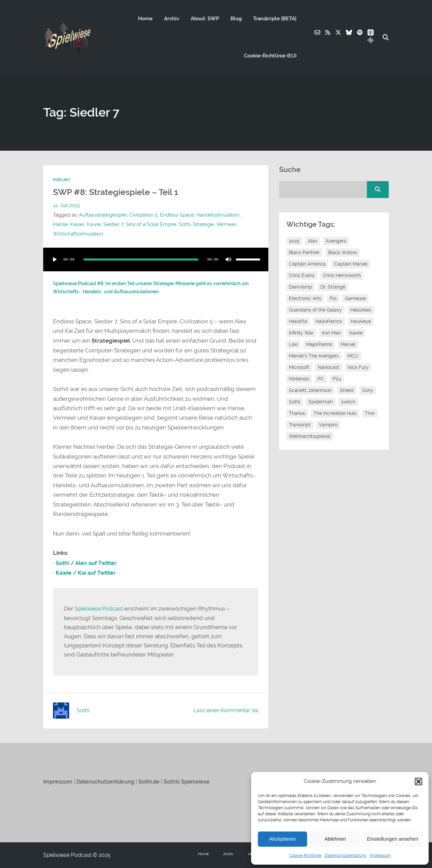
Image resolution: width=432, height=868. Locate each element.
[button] (418, 782)
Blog (236, 19)
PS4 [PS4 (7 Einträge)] (337, 379)
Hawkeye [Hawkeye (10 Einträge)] (361, 321)
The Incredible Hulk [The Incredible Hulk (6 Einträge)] (335, 413)
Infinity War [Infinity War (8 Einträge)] (301, 333)
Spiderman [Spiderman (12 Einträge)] (321, 402)
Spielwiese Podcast (100, 609)
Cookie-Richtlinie (305, 855)
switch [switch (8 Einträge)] (348, 402)
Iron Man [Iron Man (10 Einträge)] (331, 333)
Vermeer (225, 224)
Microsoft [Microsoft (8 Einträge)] (299, 367)
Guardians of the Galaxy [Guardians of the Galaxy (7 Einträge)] (315, 310)
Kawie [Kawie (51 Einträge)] (356, 333)
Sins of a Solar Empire (151, 224)
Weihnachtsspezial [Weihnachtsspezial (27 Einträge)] (310, 436)
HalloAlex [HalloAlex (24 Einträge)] (361, 310)
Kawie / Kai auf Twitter (87, 573)
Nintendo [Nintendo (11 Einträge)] (299, 379)
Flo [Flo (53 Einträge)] (333, 298)
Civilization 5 (143, 215)
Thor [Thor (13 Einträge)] (370, 413)
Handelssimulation (218, 215)
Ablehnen (335, 839)
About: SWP (205, 19)
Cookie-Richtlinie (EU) (270, 56)
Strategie (203, 224)
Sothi (184, 224)
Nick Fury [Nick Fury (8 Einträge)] (358, 367)
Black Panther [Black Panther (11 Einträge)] (304, 252)
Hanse (60, 224)
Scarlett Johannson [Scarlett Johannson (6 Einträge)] (310, 390)
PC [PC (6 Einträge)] (321, 379)
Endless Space (177, 215)
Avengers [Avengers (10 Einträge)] (336, 241)
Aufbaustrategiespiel (103, 215)
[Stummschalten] (228, 259)
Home (145, 19)
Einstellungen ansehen (393, 839)
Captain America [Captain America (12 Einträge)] (307, 264)
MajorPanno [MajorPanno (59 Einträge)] (319, 344)
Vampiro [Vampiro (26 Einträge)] (328, 425)
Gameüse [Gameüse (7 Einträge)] (355, 298)
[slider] (141, 259)
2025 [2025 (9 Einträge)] (294, 241)
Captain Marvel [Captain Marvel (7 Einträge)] (351, 264)
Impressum (380, 855)
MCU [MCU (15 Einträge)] (353, 356)
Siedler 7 (113, 224)
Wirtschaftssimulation (78, 234)
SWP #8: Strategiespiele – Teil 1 (117, 192)
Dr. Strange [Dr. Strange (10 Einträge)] (333, 287)
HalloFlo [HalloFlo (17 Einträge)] (298, 321)
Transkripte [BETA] (274, 19)
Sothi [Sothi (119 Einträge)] (294, 402)
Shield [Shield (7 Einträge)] (347, 390)
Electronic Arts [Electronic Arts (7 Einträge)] (305, 298)
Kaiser (77, 224)
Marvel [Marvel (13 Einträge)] (348, 344)
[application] (156, 259)
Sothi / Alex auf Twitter (88, 563)
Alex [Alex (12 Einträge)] (313, 241)
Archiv (171, 19)
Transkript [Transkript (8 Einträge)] (300, 425)
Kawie (93, 224)
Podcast (62, 180)
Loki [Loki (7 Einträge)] (293, 344)
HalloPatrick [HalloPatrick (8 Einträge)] (329, 321)
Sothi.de (152, 781)
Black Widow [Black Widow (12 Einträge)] (343, 252)
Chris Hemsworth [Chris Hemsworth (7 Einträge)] (342, 275)
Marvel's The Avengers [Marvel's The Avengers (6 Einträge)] (314, 356)
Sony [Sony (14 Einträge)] (368, 390)
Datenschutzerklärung (345, 855)
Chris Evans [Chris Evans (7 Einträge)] (302, 275)
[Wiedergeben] (55, 259)
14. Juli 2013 (66, 205)
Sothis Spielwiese (191, 781)
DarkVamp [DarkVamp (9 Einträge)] (301, 287)
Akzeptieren (282, 839)
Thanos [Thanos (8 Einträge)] (297, 413)
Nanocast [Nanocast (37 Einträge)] (329, 367)
